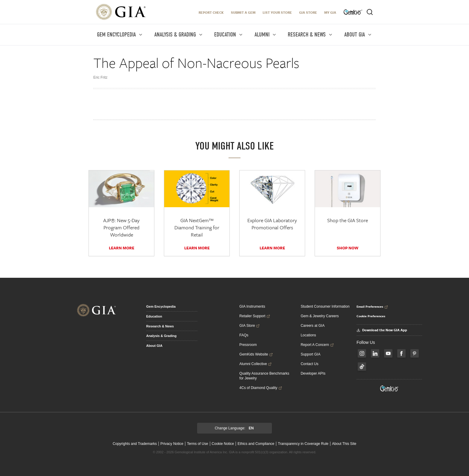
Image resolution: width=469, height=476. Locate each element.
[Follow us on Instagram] (362, 353)
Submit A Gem (243, 12)
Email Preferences (372, 306)
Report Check (211, 12)
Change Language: (234, 428)
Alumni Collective (255, 364)
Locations (308, 335)
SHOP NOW (348, 248)
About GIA (154, 346)
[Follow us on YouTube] (388, 353)
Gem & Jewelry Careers (320, 316)
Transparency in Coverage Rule (303, 444)
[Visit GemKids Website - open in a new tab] (389, 388)
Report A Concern (317, 345)
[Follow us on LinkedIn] (375, 353)
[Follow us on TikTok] (362, 367)
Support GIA (310, 354)
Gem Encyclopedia (161, 306)
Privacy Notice (172, 444)
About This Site (344, 444)
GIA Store (308, 12)
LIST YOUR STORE (277, 12)
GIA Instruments (252, 306)
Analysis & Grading (161, 336)
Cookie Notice (223, 444)
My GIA (330, 12)
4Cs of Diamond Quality (261, 388)
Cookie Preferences (371, 316)
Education (154, 316)
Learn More (122, 248)
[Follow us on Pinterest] (415, 353)
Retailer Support (255, 316)
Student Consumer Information (325, 306)
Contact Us (309, 364)
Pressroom (248, 345)
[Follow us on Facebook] (401, 353)
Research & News (160, 326)
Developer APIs (313, 373)
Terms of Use (198, 444)
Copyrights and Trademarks (135, 444)
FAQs (244, 335)
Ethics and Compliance (256, 444)
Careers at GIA (313, 326)
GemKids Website (256, 354)
